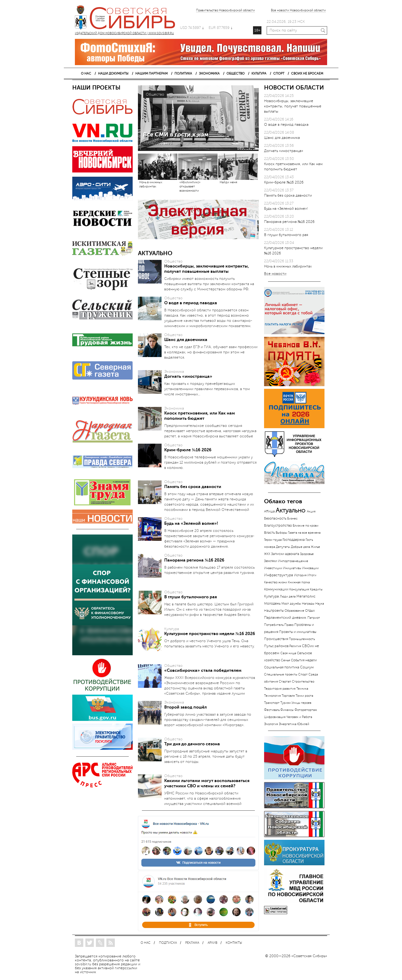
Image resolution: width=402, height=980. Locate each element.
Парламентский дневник (285, 618)
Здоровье (307, 554)
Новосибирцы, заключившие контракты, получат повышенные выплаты (293, 106)
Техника (302, 689)
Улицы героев (301, 703)
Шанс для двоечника (186, 340)
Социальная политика (282, 667)
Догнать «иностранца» (188, 376)
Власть (269, 533)
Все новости (275, 274)
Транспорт (272, 703)
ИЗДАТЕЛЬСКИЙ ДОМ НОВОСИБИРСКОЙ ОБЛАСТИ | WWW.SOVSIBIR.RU (127, 18)
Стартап (285, 682)
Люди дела (288, 597)
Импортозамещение (293, 561)
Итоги (312, 575)
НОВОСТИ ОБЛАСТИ (294, 88)
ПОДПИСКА (168, 943)
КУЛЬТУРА (259, 74)
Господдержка (294, 540)
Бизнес (292, 518)
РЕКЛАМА (192, 943)
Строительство (303, 682)
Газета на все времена (304, 533)
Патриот (314, 618)
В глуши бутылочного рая (190, 597)
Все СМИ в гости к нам (176, 135)
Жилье (315, 547)
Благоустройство (278, 526)
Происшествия (276, 639)
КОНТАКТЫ (234, 943)
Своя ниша (288, 653)
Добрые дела (300, 547)
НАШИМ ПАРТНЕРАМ (151, 74)
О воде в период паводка (191, 303)
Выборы (281, 533)
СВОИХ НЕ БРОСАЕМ (307, 74)
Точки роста (304, 696)
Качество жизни (276, 582)
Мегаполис (306, 596)
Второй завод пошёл (185, 707)
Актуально (290, 510)
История (300, 575)
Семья (285, 660)
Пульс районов (276, 646)
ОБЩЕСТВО (236, 74)
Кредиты (316, 589)
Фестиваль (272, 710)
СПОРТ (279, 74)
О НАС (86, 74)
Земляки (271, 561)
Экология (271, 724)
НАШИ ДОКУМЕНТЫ (113, 74)
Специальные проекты (281, 674)
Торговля (288, 696)
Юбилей (303, 724)
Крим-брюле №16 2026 (188, 450)
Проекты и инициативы (298, 632)
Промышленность (302, 639)
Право (289, 625)
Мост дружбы (291, 604)
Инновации (310, 568)
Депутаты (283, 547)
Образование (294, 611)
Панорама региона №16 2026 (194, 560)
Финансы (287, 710)
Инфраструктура (279, 575)
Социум (307, 667)
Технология (272, 696)
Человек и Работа (299, 717)
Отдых (310, 611)
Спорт (303, 674)
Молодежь (272, 604)
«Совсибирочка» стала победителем (203, 670)
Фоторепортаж (306, 710)
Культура (271, 596)
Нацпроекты (274, 611)
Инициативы (292, 568)
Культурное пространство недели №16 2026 (210, 634)
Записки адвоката (285, 554)
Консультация (299, 589)
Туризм (285, 703)
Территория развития (280, 689)
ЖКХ (267, 554)
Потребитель (274, 625)
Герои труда (273, 540)
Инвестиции (273, 568)
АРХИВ (212, 943)
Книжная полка (299, 582)
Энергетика (288, 724)
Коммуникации (276, 589)
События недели (304, 660)
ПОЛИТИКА (183, 74)
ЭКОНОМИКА (209, 74)
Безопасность (275, 518)
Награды (308, 604)
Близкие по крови (306, 526)
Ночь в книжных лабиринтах (288, 266)
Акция (311, 511)
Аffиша (269, 511)
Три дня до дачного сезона (192, 744)
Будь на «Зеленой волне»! (191, 523)
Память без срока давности (193, 487)
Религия (295, 646)
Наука (320, 604)
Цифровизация (275, 717)
